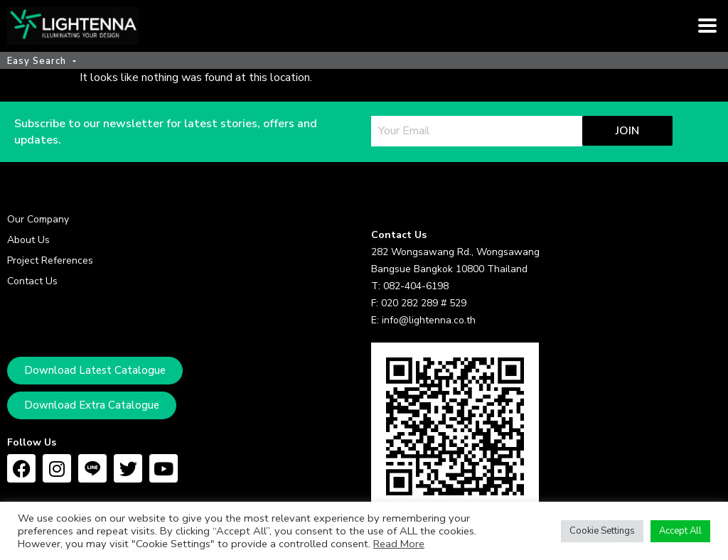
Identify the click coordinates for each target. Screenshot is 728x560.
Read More (399, 544)
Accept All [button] (680, 531)
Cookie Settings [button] (602, 531)
